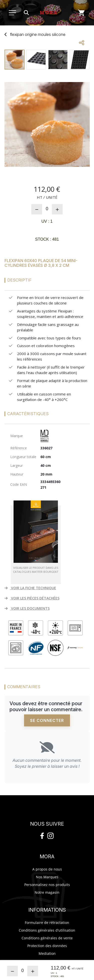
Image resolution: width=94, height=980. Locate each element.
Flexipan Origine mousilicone (38, 34)
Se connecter (47, 720)
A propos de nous (47, 869)
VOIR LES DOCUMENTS (27, 608)
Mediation (47, 953)
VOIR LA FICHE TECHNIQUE (30, 588)
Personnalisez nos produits (47, 885)
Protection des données (47, 946)
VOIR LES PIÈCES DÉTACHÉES (32, 598)
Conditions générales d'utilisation (47, 930)
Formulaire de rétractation (47, 923)
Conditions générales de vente (47, 938)
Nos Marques (47, 877)
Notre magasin (47, 892)
